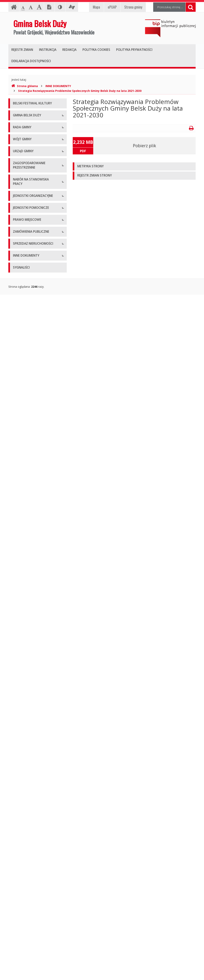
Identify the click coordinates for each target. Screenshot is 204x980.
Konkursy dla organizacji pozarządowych (29, 422)
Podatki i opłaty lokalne (28, 729)
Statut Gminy (21, 689)
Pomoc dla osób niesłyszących (33, 152)
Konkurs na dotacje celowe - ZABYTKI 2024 (31, 473)
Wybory (18, 837)
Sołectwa (19, 669)
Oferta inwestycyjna (26, 810)
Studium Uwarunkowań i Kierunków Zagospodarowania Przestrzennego (36, 535)
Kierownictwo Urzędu (27, 375)
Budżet (18, 711)
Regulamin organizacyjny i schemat (36, 366)
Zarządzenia (21, 336)
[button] (134, 166)
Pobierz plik (144, 146)
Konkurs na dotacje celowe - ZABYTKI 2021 (31, 448)
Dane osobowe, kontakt (29, 318)
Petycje (18, 297)
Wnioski (18, 557)
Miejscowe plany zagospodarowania (25, 700)
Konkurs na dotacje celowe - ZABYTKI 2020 (31, 435)
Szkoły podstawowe (26, 621)
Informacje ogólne (25, 125)
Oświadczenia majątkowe (29, 828)
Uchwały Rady (22, 248)
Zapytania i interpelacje (28, 288)
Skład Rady (20, 230)
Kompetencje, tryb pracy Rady (32, 221)
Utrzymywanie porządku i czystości (35, 738)
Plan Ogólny (21, 548)
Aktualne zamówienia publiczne (33, 759)
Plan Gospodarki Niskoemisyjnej (34, 846)
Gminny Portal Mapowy (28, 566)
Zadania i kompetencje (28, 327)
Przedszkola (21, 630)
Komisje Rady (22, 239)
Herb (16, 134)
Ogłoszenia (20, 402)
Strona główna (25, 86)
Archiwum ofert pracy (27, 600)
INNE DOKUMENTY (58, 86)
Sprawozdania (22, 720)
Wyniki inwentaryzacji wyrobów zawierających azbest (33, 888)
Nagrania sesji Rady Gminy (30, 279)
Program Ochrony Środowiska (32, 855)
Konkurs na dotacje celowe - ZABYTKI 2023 (31, 461)
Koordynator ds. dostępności (32, 179)
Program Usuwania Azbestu (31, 877)
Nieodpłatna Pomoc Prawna (31, 170)
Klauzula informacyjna (27, 161)
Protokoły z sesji (24, 257)
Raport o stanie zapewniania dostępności (31, 199)
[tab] (134, 166)
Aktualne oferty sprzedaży (30, 789)
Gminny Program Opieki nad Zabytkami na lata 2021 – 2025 (33, 918)
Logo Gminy (21, 143)
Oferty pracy (21, 591)
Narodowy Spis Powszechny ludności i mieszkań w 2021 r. (32, 486)
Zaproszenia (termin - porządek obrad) (33, 268)
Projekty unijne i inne (26, 819)
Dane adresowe (23, 357)
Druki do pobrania (25, 411)
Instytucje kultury (24, 639)
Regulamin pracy (24, 393)
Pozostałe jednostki (26, 648)
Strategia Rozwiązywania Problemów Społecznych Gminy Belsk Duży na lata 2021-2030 (80, 91)
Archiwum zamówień (26, 768)
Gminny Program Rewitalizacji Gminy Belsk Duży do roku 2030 (34, 939)
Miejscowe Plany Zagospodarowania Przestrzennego (25, 518)
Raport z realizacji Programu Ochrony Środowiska (31, 866)
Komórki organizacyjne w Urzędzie (35, 384)
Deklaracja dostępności (28, 188)
